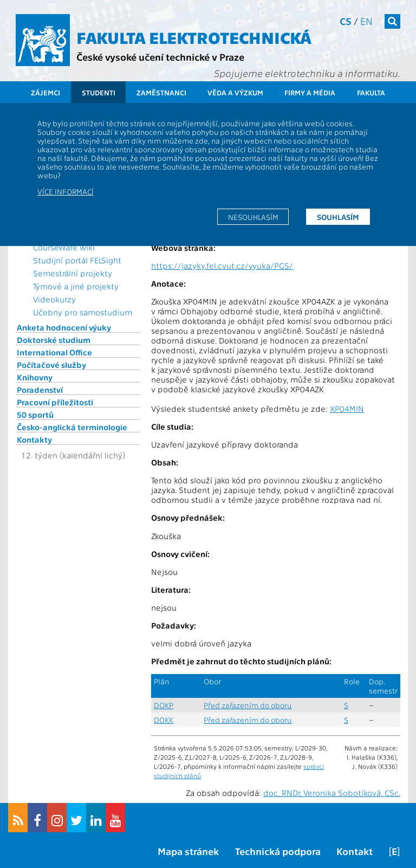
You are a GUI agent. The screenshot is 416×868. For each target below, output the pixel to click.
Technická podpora (278, 851)
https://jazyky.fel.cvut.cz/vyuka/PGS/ (222, 265)
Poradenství (40, 390)
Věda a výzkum (235, 92)
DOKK (164, 720)
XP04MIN (347, 409)
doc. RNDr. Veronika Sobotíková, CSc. (332, 793)
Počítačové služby (51, 365)
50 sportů (35, 414)
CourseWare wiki (64, 247)
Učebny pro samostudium (83, 312)
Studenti (99, 92)
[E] (394, 851)
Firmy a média (310, 92)
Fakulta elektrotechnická (194, 37)
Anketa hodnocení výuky (64, 327)
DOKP (164, 705)
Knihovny (35, 377)
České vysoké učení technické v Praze (160, 57)
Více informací (66, 191)
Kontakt (355, 851)
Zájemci (45, 92)
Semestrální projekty (73, 273)
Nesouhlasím (253, 217)
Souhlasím (338, 217)
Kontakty (34, 439)
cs (346, 21)
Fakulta (371, 92)
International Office (54, 352)
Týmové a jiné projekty (76, 286)
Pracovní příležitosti (55, 402)
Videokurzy (54, 299)
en (366, 21)
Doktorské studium (54, 340)
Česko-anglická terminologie (72, 427)
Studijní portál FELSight (77, 260)
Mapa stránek (188, 851)
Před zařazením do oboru (248, 705)
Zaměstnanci (161, 92)
